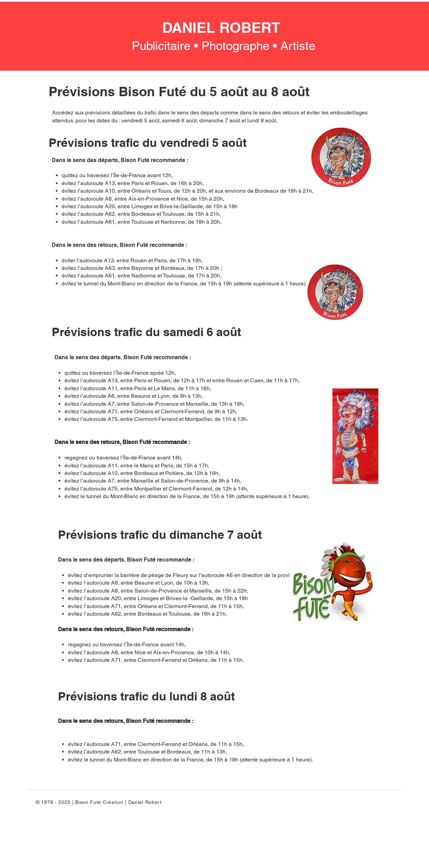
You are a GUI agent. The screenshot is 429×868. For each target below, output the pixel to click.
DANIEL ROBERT (221, 28)
